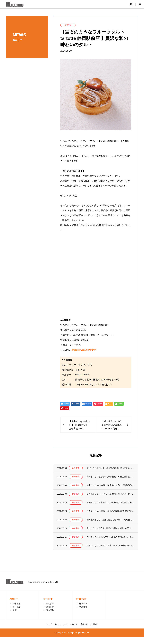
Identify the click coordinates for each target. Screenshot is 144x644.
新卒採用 (83, 604)
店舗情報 (84, 624)
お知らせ (74, 624)
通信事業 (50, 607)
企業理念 (17, 604)
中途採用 (83, 607)
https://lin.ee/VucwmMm (84, 350)
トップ (49, 624)
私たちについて (61, 624)
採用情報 (94, 624)
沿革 (15, 610)
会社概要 (17, 607)
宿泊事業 (50, 610)
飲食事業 (50, 604)
